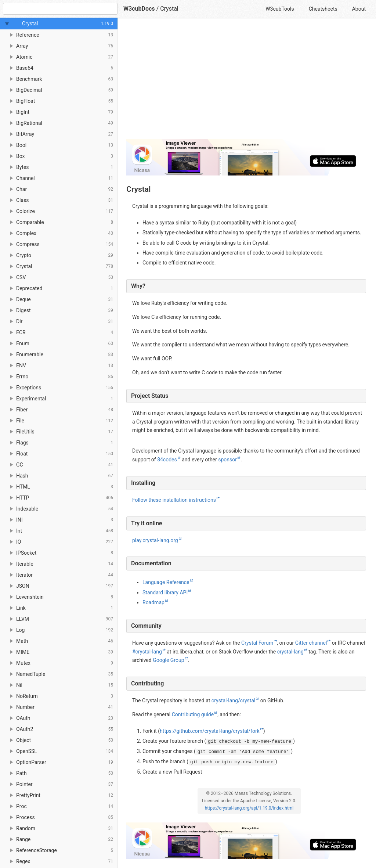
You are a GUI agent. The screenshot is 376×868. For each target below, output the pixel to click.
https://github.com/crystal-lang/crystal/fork (210, 731)
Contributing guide (193, 714)
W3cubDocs (139, 9)
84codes (167, 460)
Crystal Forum (257, 643)
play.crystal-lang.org (155, 540)
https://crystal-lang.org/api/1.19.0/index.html (249, 808)
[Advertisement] (246, 82)
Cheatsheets (323, 9)
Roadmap (153, 602)
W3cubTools (280, 9)
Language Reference (166, 582)
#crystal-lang (147, 652)
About (359, 9)
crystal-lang (290, 652)
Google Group (168, 660)
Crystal (169, 9)
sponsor (227, 460)
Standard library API (165, 593)
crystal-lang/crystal (234, 700)
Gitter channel (311, 643)
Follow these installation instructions (174, 500)
